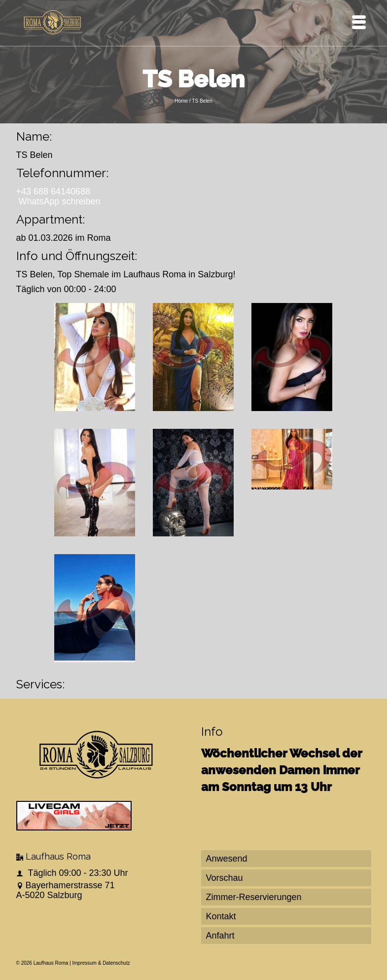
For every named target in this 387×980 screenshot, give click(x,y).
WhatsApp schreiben (60, 201)
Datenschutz (116, 963)
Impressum (84, 963)
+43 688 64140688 (53, 191)
